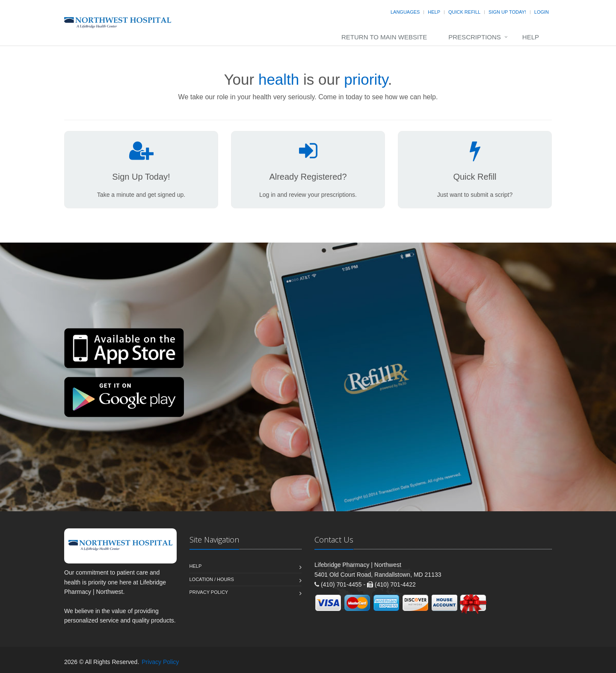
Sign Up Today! (507, 12)
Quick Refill (464, 12)
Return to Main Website (384, 37)
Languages (405, 12)
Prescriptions (475, 37)
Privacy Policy (209, 592)
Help (434, 12)
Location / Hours (212, 579)
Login (542, 12)
